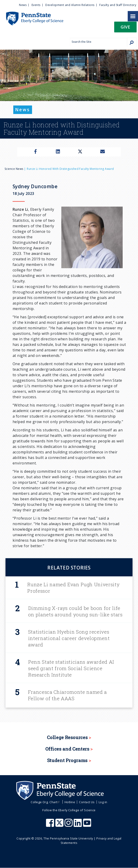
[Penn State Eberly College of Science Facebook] (51, 825)
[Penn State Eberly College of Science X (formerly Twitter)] (60, 825)
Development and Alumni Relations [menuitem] (70, 5)
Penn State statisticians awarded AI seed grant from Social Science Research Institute (71, 668)
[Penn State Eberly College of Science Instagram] (69, 825)
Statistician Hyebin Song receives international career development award (69, 638)
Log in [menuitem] (103, 802)
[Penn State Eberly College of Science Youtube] (88, 825)
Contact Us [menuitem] (87, 802)
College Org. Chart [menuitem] (46, 802)
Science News (14, 169)
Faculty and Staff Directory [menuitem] (118, 5)
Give (125, 27)
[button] (125, 28)
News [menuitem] (23, 5)
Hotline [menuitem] (70, 802)
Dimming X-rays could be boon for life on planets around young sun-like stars (75, 611)
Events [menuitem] (36, 5)
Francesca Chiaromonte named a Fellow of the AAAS (67, 695)
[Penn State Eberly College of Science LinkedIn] (78, 825)
